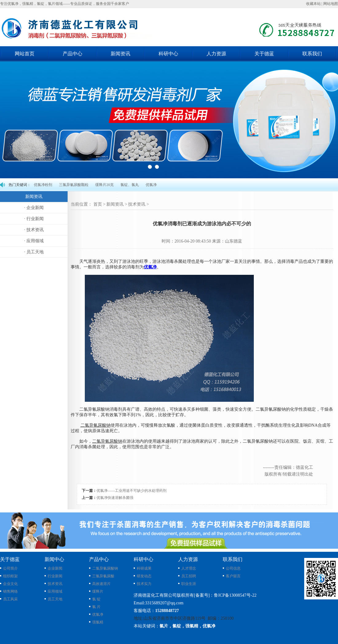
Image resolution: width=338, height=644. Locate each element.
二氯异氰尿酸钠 (105, 568)
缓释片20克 (104, 185)
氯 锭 (96, 599)
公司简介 (10, 568)
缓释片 (98, 591)
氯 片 (96, 607)
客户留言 (233, 576)
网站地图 (331, 4)
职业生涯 (189, 584)
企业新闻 (55, 568)
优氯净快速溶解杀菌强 (115, 498)
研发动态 (144, 576)
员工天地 (55, 599)
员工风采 (10, 599)
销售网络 (10, 591)
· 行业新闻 (34, 219)
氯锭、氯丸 (130, 185)
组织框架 (10, 576)
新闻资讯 (115, 204)
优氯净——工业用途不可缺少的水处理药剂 (132, 491)
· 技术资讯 (34, 230)
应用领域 (55, 591)
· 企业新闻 (34, 208)
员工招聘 (189, 576)
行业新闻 (55, 576)
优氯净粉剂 (43, 185)
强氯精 (98, 622)
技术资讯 (137, 204)
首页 (98, 204)
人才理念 (189, 568)
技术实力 (144, 584)
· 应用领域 (34, 241)
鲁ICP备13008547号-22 (235, 595)
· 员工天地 (34, 252)
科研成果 (144, 568)
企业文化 (10, 584)
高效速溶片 (101, 584)
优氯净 (151, 185)
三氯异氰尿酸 (103, 576)
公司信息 (233, 568)
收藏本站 (313, 4)
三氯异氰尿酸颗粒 (74, 185)
